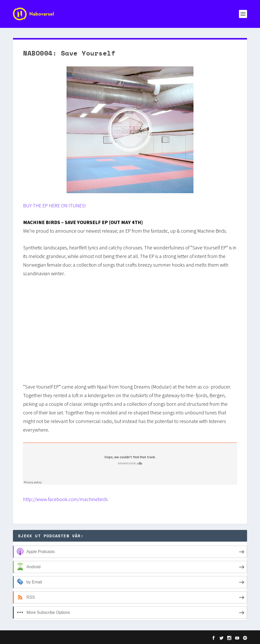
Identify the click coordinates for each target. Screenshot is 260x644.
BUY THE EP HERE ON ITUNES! (55, 205)
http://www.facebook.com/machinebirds (66, 499)
